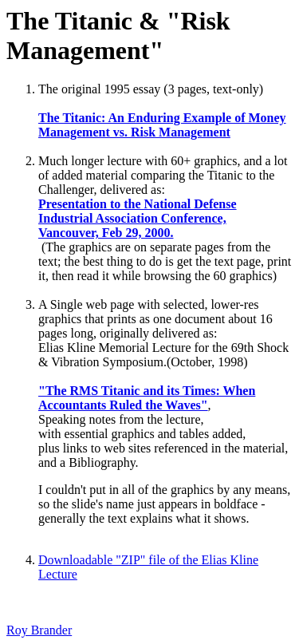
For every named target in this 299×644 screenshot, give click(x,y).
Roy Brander (39, 630)
